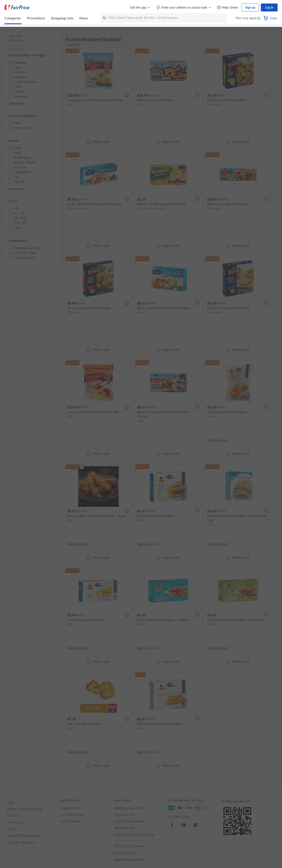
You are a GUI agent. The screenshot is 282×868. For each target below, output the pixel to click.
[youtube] (184, 828)
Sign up (250, 7)
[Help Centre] (227, 8)
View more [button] (16, 103)
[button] (259, 19)
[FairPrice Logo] (17, 7)
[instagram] (195, 828)
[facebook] (172, 828)
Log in (269, 7)
